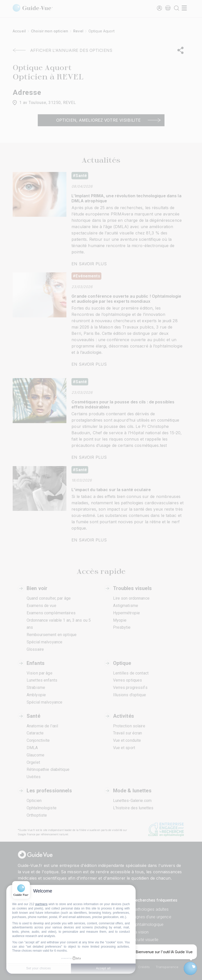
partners (41, 904)
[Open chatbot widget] (190, 968)
